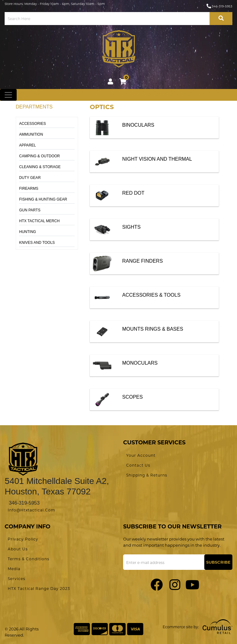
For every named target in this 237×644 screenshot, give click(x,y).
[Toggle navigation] (8, 95)
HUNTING (28, 232)
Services (17, 579)
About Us (18, 549)
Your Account (141, 455)
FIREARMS (29, 189)
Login (110, 82)
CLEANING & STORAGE (40, 167)
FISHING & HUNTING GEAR (43, 199)
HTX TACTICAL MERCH (39, 221)
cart (124, 80)
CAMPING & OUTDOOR (39, 156)
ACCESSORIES (33, 124)
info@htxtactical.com (31, 510)
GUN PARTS (30, 210)
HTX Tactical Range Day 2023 (39, 589)
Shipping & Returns (147, 475)
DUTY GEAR (30, 178)
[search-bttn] (221, 19)
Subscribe (218, 562)
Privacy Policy (23, 539)
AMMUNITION (31, 134)
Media (14, 569)
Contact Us (138, 465)
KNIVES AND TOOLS (37, 243)
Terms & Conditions (29, 559)
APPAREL (27, 145)
